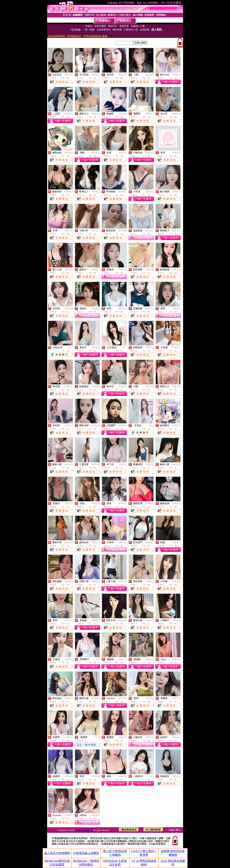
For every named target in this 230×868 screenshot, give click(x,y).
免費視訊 (69, 75)
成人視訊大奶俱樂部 (57, 853)
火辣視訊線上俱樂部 (86, 853)
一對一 (70, 348)
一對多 (97, 737)
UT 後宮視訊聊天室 (84, 830)
